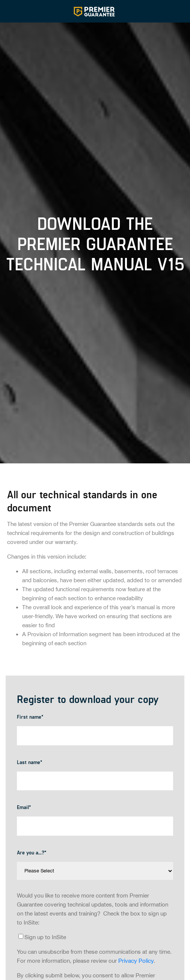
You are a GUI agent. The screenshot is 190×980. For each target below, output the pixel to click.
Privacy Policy (136, 961)
